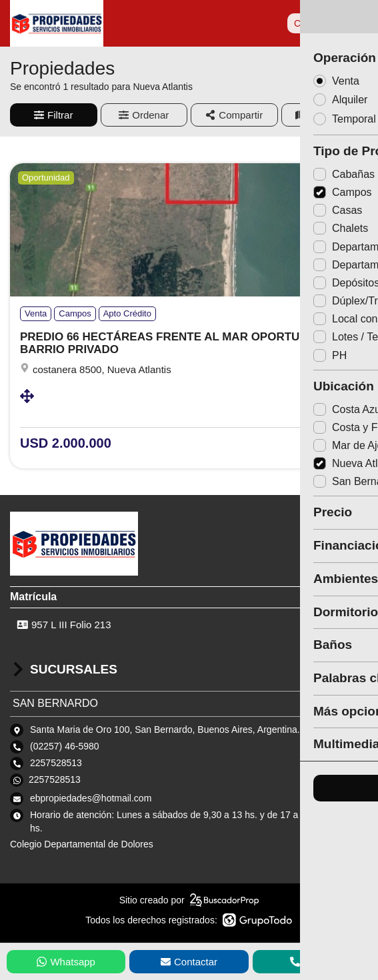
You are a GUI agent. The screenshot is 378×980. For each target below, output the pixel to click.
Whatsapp (66, 962)
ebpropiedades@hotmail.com (91, 798)
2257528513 (55, 779)
